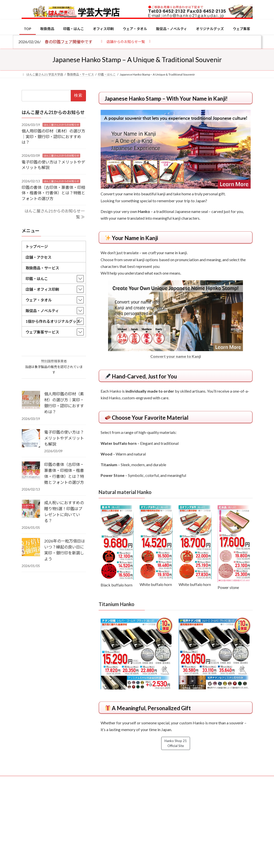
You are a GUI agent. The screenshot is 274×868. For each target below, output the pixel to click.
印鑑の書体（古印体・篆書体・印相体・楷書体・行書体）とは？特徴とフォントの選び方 (53, 193)
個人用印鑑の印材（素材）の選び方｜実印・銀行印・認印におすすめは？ (53, 136)
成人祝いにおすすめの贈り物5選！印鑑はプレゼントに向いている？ (64, 512)
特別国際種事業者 (54, 361)
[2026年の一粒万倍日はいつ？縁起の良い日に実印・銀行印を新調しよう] (31, 547)
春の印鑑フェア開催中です (69, 42)
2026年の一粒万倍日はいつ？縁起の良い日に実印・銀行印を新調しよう (65, 550)
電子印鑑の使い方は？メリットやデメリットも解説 (64, 438)
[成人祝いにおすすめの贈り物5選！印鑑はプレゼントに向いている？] (31, 509)
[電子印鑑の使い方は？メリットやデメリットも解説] (31, 439)
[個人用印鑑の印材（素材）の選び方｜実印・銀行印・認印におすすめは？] (31, 400)
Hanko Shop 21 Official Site (176, 743)
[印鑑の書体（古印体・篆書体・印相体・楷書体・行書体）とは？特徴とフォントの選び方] (31, 471)
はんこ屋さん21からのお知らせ (61, 125)
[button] (126, 41)
